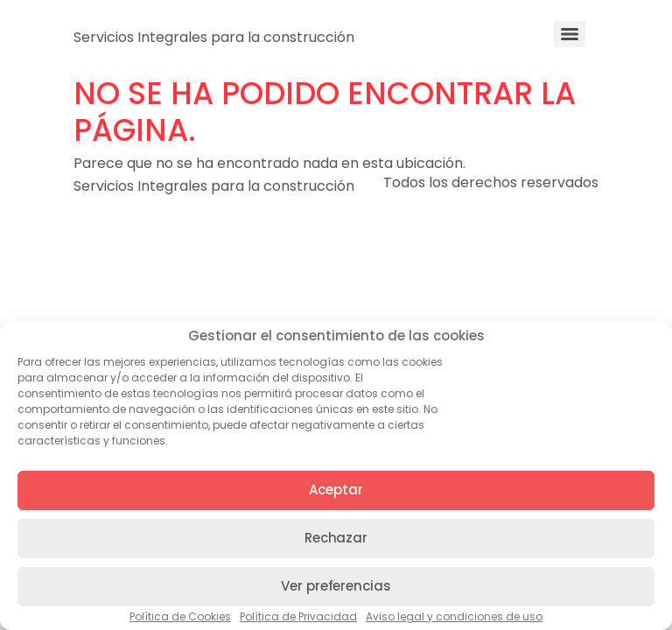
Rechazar (336, 538)
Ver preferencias (336, 586)
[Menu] (570, 34)
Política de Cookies (180, 616)
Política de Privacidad (298, 616)
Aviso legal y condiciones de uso (454, 616)
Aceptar (336, 490)
